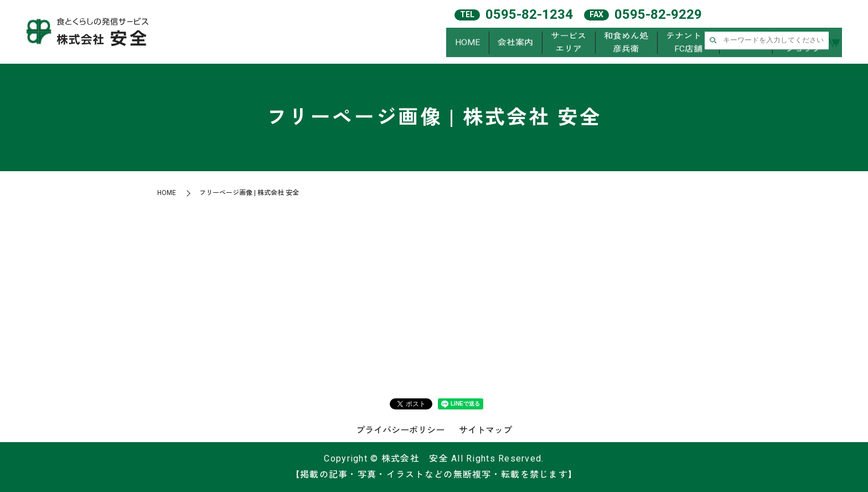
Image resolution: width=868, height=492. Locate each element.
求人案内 (746, 43)
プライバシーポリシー (400, 430)
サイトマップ (485, 430)
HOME (467, 43)
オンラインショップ (803, 43)
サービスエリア (569, 43)
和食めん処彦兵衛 (626, 43)
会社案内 (515, 43)
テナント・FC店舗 (688, 43)
